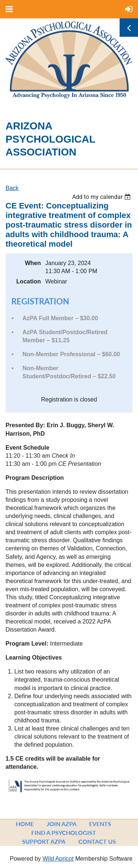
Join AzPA (62, 824)
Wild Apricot (58, 859)
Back (12, 188)
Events (100, 824)
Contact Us (97, 841)
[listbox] (102, 197)
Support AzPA (44, 841)
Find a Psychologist (64, 833)
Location (29, 281)
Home (25, 824)
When (33, 263)
